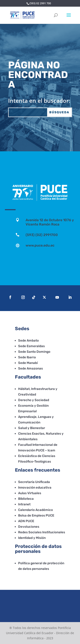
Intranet (24, 504)
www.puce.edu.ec (40, 245)
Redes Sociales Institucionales (42, 532)
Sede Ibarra (27, 357)
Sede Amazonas (31, 368)
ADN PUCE (26, 521)
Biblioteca (26, 499)
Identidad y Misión (32, 538)
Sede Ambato (28, 340)
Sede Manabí (28, 363)
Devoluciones (29, 527)
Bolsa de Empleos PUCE (36, 515)
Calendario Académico (36, 510)
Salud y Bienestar (32, 428)
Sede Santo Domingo (34, 352)
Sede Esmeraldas (31, 346)
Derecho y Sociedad (34, 400)
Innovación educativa (35, 488)
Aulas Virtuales (30, 493)
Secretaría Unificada (34, 482)
